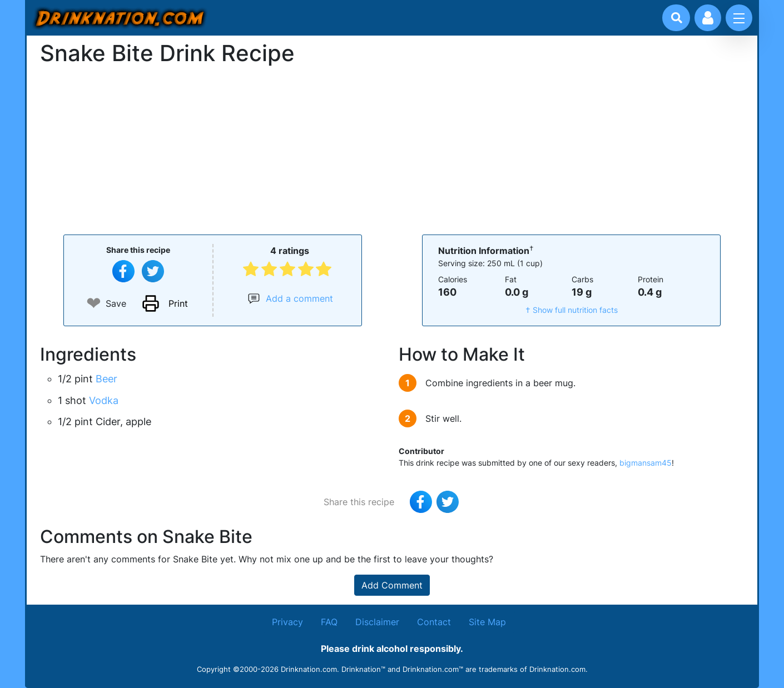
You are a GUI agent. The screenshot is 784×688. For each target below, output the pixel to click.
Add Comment (392, 585)
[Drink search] (677, 18)
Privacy (287, 622)
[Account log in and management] (708, 18)
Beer (106, 379)
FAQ (329, 622)
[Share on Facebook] (123, 271)
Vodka (104, 400)
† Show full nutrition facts (572, 310)
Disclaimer (377, 622)
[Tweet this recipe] (153, 271)
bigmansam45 (646, 463)
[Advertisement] (392, 149)
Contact (434, 622)
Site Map (487, 622)
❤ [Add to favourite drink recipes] (94, 303)
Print (178, 303)
